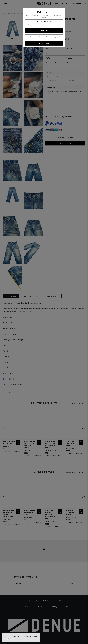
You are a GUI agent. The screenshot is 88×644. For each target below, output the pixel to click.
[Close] (63, 11)
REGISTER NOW (44, 43)
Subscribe (44, 30)
